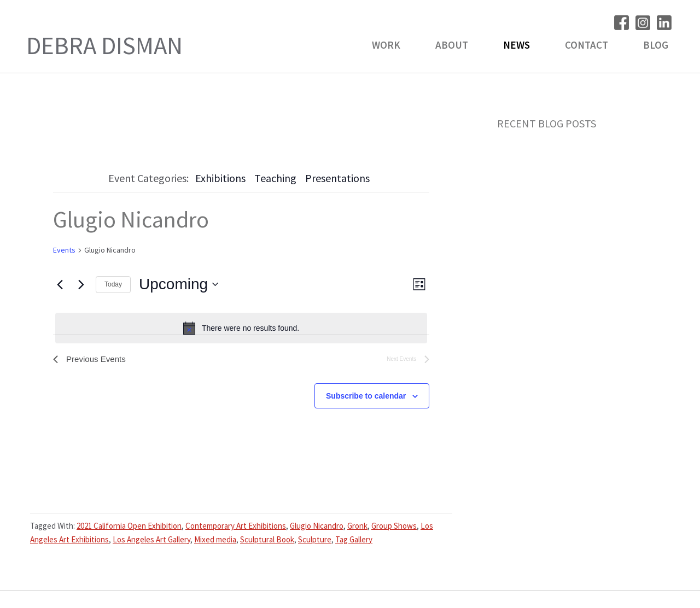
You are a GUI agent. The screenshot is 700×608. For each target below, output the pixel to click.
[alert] (241, 328)
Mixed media (215, 540)
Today (113, 284)
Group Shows (394, 527)
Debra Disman (104, 45)
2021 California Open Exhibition (129, 527)
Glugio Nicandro (317, 527)
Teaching (275, 178)
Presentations (337, 178)
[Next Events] (81, 284)
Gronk (357, 527)
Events (64, 250)
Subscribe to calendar (366, 397)
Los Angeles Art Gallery (151, 540)
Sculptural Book (267, 540)
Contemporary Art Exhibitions (236, 527)
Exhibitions (220, 178)
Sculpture (315, 540)
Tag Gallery (354, 540)
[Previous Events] (60, 284)
